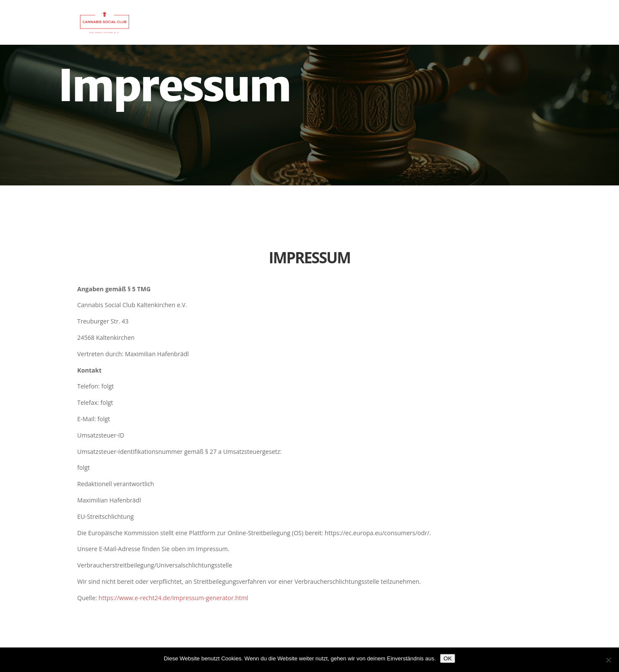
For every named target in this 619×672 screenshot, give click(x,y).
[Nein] (608, 660)
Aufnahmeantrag (510, 23)
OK (448, 658)
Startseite (449, 23)
